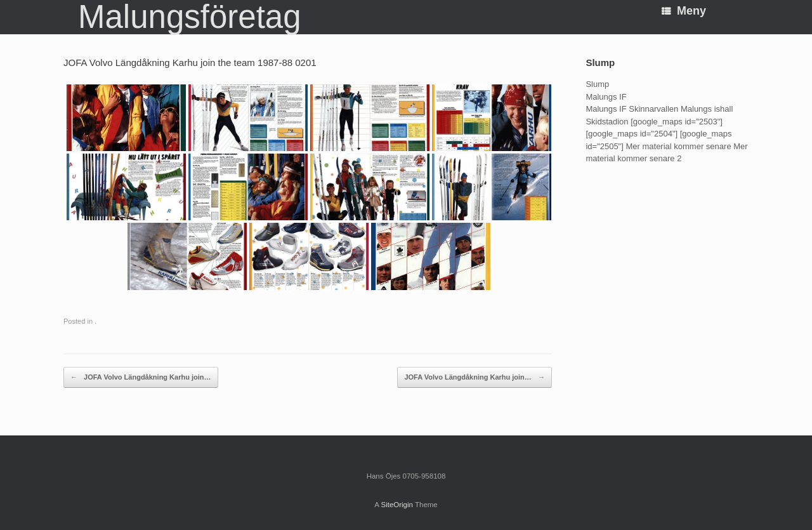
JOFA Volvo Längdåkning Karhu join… (141, 378)
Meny (684, 11)
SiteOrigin (397, 505)
